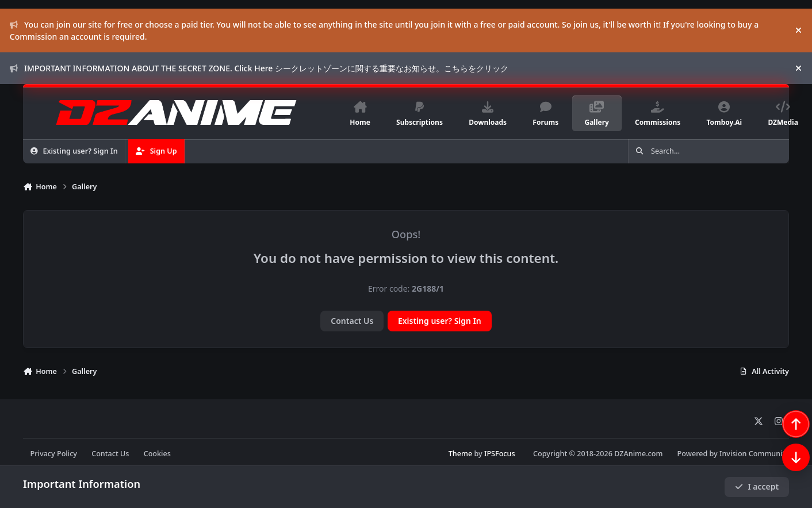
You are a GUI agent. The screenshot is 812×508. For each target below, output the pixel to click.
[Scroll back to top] (784, 447)
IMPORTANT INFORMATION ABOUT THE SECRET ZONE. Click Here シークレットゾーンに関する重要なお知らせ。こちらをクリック (259, 68)
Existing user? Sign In (440, 321)
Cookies (157, 454)
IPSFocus (500, 454)
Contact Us (352, 321)
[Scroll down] (784, 480)
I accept (757, 486)
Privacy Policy (54, 454)
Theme (460, 454)
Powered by (733, 454)
